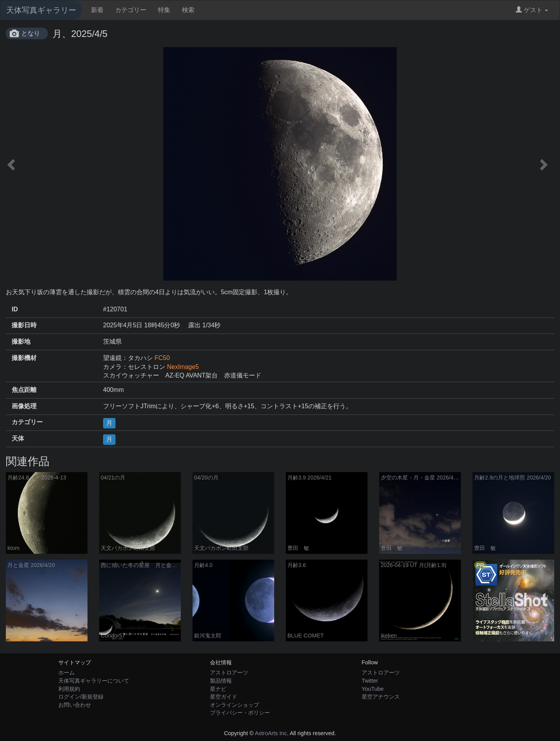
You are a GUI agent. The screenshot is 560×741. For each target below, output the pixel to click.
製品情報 (221, 681)
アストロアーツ (229, 673)
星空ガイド (224, 697)
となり (31, 33)
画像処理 (24, 406)
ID (15, 309)
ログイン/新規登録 (81, 697)
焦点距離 (24, 390)
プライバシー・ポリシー (240, 713)
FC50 (162, 358)
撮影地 (21, 342)
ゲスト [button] (532, 10)
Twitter (370, 681)
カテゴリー (131, 10)
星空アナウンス (381, 697)
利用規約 (69, 689)
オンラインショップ (234, 705)
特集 (164, 10)
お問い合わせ (75, 705)
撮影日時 (24, 325)
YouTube (373, 689)
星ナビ (218, 689)
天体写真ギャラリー (41, 10)
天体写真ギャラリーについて (94, 681)
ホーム (66, 673)
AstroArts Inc (271, 733)
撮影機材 (24, 358)
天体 (18, 438)
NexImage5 (183, 367)
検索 (188, 10)
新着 (97, 10)
